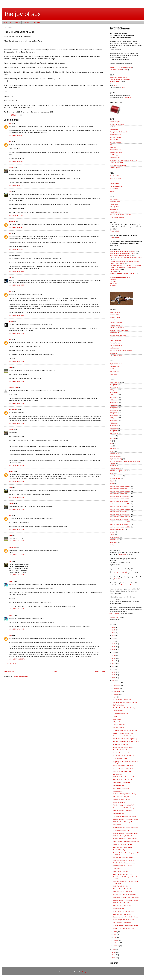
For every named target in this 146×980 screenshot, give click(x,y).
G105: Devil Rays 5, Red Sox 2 (123, 733)
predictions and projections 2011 (120, 491)
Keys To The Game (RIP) (118, 165)
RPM (10, 635)
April (115, 937)
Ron (10, 124)
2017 (114, 652)
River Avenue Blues (127, 585)
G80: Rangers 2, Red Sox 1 (122, 923)
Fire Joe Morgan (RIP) (117, 346)
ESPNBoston (114, 189)
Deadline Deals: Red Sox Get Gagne (125, 708)
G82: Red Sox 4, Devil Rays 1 (123, 906)
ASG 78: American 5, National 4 (123, 860)
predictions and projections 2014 (120, 499)
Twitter (120, 70)
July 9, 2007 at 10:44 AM (17, 185)
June (115, 932)
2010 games (114, 398)
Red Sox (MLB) (115, 176)
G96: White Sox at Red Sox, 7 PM (124, 777)
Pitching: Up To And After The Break (125, 894)
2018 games (114, 418)
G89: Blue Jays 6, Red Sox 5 (123, 836)
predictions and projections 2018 (120, 509)
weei (111, 545)
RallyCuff (117, 579)
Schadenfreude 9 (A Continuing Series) (126, 819)
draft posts (113, 449)
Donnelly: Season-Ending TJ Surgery (125, 702)
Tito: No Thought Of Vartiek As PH (124, 805)
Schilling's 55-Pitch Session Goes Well (126, 828)
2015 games (114, 410)
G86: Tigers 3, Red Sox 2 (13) (123, 874)
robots (112, 535)
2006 (114, 949)
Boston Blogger (115, 122)
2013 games (114, 405)
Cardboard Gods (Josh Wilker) (119, 330)
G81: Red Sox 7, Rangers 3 (122, 914)
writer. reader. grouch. (120, 77)
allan (10, 192)
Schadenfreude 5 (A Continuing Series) (126, 925)
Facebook (113, 70)
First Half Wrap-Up (119, 850)
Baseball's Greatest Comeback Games (122, 273)
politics (112, 484)
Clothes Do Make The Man (122, 799)
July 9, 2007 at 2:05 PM (16, 381)
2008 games (114, 392)
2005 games (114, 385)
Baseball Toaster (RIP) (117, 325)
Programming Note (119, 909)
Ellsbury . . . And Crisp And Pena (124, 928)
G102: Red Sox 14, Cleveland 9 (123, 756)
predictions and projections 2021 (120, 517)
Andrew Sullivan (115, 613)
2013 (114, 664)
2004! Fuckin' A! (115, 382)
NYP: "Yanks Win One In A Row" (124, 911)
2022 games (114, 428)
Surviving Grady (115, 157)
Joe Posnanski (114, 348)
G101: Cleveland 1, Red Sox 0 (123, 766)
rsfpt (111, 145)
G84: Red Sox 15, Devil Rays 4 (123, 892)
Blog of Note (114, 617)
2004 (114, 955)
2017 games (114, 415)
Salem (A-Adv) (114, 207)
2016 (114, 655)
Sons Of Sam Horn (116, 152)
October (116, 689)
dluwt (111, 443)
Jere (10, 368)
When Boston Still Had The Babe (120, 255)
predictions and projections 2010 (120, 489)
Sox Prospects (114, 199)
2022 (114, 638)
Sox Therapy (114, 155)
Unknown (12, 222)
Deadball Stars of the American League (122, 253)
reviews (112, 532)
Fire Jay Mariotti (115, 343)
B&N (118, 68)
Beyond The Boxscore (117, 328)
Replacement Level (116, 364)
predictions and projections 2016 (120, 504)
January (116, 946)
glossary (26, 22)
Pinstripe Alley (114, 369)
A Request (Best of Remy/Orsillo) (124, 920)
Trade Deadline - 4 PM (120, 713)
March (116, 940)
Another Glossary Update (121, 753)
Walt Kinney (113, 283)
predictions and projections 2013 (120, 496)
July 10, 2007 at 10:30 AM (17, 659)
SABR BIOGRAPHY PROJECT (120, 277)
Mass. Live (123, 555)
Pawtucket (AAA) (115, 202)
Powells (123, 68)
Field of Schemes (115, 340)
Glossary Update (119, 785)
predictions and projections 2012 (120, 494)
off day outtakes (115, 478)
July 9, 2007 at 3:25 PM (16, 481)
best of (18, 22)
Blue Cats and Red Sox (121, 573)
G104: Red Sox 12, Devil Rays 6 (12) (125, 739)
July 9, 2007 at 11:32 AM (17, 227)
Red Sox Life (114, 140)
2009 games (114, 395)
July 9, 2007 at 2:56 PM (16, 423)
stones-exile (113, 542)
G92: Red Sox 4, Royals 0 (122, 797)
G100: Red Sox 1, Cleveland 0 (123, 769)
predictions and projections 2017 (120, 506)
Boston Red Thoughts (117, 124)
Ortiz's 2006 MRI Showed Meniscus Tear (126, 842)
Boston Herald (114, 184)
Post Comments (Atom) (20, 676)
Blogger (84, 972)
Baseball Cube (114, 315)
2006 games (114, 387)
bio (11, 22)
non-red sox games (116, 476)
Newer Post (9, 672)
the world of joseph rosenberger (120, 79)
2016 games (114, 413)
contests (112, 436)
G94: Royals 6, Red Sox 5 (122, 783)
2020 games (114, 423)
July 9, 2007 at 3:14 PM (16, 465)
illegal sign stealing (116, 459)
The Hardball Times (116, 356)
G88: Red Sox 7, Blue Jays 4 (123, 847)
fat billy (112, 451)
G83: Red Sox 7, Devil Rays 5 (123, 903)
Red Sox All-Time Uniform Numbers (121, 351)
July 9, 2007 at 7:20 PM (16, 609)
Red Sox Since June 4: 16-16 (123, 866)
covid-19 (112, 438)
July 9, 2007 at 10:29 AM (17, 161)
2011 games (114, 400)
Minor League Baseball (117, 217)
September (117, 691)
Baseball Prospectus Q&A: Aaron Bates (126, 897)
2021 (114, 641)
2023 (114, 636)
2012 (114, 666)
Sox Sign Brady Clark (120, 758)
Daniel (11, 322)
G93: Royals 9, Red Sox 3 (122, 788)
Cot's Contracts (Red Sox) (118, 335)
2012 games (114, 403)
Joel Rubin (12, 547)
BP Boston (113, 127)
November (117, 686)
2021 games (114, 426)
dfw (111, 441)
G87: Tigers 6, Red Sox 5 (121, 871)
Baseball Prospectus (116, 320)
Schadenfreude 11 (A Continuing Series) (126, 736)
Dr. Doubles (117, 825)
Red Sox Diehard (115, 137)
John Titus (113, 285)
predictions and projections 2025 (120, 524)
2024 (114, 633)
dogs (111, 446)
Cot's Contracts (115, 333)
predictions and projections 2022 (120, 519)
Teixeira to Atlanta (119, 725)
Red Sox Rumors (115, 142)
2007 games (114, 390)
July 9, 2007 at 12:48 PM (17, 315)
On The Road (118, 774)
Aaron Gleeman (115, 312)
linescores (113, 466)
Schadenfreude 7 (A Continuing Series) (126, 900)
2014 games (114, 408)
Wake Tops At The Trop (121, 744)
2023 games (114, 431)
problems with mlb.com (117, 530)
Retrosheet (113, 353)
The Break (117, 869)
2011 (114, 669)
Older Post (100, 672)
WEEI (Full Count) (115, 178)
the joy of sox (23, 14)
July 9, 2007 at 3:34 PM (16, 497)
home (5, 22)
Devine (11, 472)
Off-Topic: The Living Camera (123, 844)
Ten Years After (118, 711)
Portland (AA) (114, 204)
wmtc (115, 85)
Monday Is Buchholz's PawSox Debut (125, 839)
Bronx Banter (114, 374)
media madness (115, 468)
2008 (114, 678)
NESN (112, 191)
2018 (114, 650)
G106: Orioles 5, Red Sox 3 (122, 699)
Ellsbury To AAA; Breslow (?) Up (124, 889)
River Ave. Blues (115, 366)
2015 (114, 658)
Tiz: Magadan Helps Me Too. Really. (125, 816)
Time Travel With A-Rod (121, 750)
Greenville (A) (114, 209)
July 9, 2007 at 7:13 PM (16, 575)
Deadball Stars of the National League (122, 251)
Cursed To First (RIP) (116, 163)
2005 (114, 952)
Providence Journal (116, 186)
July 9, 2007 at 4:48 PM (16, 509)
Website (126, 70)
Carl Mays (113, 281)
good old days (114, 454)
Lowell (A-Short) (115, 212)
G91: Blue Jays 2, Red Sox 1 (123, 811)
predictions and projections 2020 (120, 514)
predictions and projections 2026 (120, 527)
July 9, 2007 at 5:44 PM (16, 541)
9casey (11, 168)
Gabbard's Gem (118, 791)
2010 (114, 672)
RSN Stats (113, 147)
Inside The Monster (119, 802)
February (117, 943)
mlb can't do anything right (118, 471)
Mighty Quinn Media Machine (119, 132)
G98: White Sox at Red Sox (122, 771)
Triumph (130, 68)
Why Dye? (117, 722)
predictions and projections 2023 (120, 522)
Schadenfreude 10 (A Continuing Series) (126, 808)
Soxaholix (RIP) (115, 168)
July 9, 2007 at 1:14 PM (16, 361)
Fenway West (114, 129)
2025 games (114, 433)
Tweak (115, 716)
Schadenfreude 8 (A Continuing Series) (126, 833)
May (115, 935)
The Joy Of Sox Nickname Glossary (125, 863)
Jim (10, 278)
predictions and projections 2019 (120, 512)
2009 (114, 675)
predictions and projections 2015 (120, 501)
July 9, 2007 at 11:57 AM (17, 249)
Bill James (128, 97)
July (115, 697)
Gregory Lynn (13, 388)
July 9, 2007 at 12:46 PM (17, 285)
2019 (114, 647)
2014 (114, 661)
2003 (114, 958)
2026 (114, 627)
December (117, 683)
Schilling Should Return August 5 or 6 (125, 730)
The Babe (113, 271)
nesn (111, 473)
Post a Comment (12, 663)
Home (55, 672)
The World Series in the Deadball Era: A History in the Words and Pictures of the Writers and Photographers (126, 267)
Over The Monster (115, 135)
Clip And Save (118, 719)
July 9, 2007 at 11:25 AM (17, 215)
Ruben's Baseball (115, 150)
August (116, 694)
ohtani (112, 481)
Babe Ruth (113, 279)
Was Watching (114, 371)
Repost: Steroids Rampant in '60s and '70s (127, 742)
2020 (114, 644)
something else (114, 540)
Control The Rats (119, 728)
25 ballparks (36, 22)
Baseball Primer (115, 317)
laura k (11, 581)
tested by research (116, 81)
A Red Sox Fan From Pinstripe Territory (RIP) (124, 160)
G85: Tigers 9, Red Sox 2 (121, 886)
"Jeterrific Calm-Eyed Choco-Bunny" (125, 794)
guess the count (115, 456)
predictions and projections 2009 (120, 486)
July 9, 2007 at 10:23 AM (17, 135)
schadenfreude (114, 537)
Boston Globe (114, 181)
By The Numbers (119, 705)
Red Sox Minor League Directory (120, 215)
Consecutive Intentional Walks (123, 857)
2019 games (114, 420)
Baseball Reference (116, 322)
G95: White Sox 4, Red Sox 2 (123, 780)
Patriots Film (13, 410)
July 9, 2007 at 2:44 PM (16, 403)
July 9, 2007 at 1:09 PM (16, 333)
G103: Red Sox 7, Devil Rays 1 (123, 747)
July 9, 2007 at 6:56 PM (16, 555)
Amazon (113, 68)
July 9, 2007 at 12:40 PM (17, 271)
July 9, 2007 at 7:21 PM (16, 629)
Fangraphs (113, 338)
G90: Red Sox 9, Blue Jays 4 (123, 822)
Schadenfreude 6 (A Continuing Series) (126, 917)
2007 (114, 680)
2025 (114, 630)
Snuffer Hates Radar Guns (122, 830)
